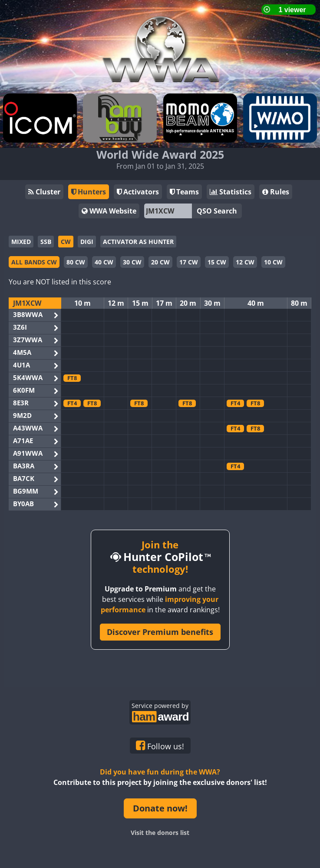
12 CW (245, 262)
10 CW (273, 262)
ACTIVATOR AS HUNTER (138, 242)
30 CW (132, 262)
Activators (138, 192)
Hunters (89, 192)
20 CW (160, 262)
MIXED (21, 242)
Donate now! (160, 808)
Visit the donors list (160, 833)
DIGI (87, 242)
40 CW (104, 262)
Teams (184, 192)
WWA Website (109, 211)
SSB (46, 242)
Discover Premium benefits (160, 632)
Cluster (44, 192)
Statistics (231, 192)
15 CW (217, 262)
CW (66, 242)
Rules (276, 192)
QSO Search (217, 211)
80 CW (76, 262)
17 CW (189, 262)
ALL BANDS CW (34, 262)
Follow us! (160, 746)
